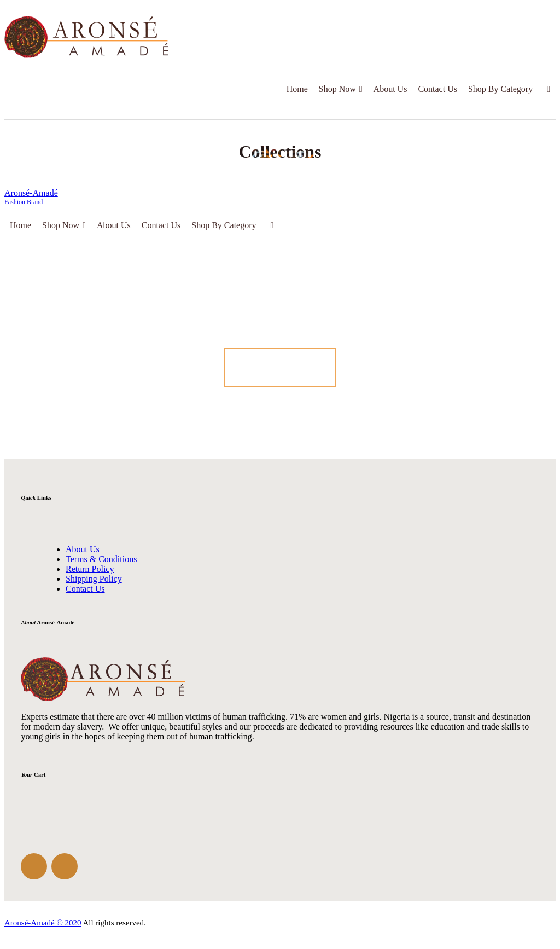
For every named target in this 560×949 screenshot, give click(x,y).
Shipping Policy (94, 579)
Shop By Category (500, 89)
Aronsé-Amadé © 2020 (43, 923)
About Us (390, 89)
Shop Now (341, 89)
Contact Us (437, 89)
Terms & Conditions (101, 559)
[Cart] (547, 89)
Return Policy (90, 569)
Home (297, 89)
